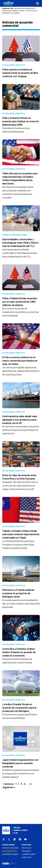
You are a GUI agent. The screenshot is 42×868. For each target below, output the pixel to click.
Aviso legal (27, 857)
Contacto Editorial (10, 848)
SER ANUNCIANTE (9, 851)
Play (16, 833)
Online (17, 828)
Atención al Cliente (10, 854)
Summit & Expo (20, 830)
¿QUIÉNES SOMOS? (29, 854)
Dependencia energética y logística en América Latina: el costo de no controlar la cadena (19, 11)
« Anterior (8, 784)
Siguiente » (9, 787)
